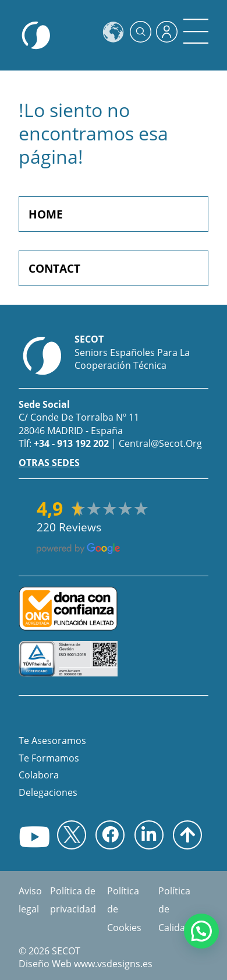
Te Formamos (49, 758)
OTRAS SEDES (49, 463)
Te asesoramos (52, 741)
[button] (201, 931)
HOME (46, 214)
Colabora (39, 775)
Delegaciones (48, 792)
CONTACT (54, 268)
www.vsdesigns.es (113, 964)
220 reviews (69, 527)
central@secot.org (160, 443)
